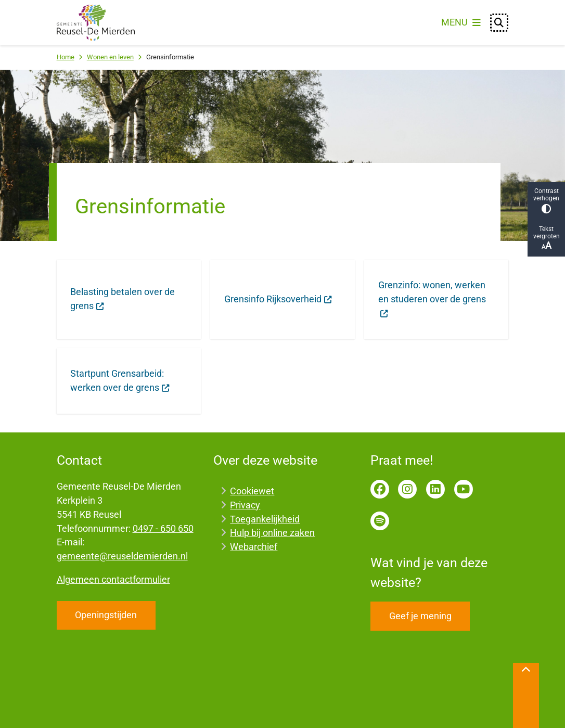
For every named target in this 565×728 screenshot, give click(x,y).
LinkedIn (435, 489)
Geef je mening (420, 616)
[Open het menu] (461, 23)
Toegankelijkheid (265, 519)
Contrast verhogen (546, 201)
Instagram (407, 489)
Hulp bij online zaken (272, 533)
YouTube (464, 489)
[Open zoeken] (499, 23)
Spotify (380, 521)
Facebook (380, 489)
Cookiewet (252, 491)
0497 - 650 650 (163, 528)
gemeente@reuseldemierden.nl (122, 556)
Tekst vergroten (546, 238)
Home (66, 57)
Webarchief (254, 547)
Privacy (245, 505)
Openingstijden (106, 615)
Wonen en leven (110, 57)
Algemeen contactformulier (113, 579)
